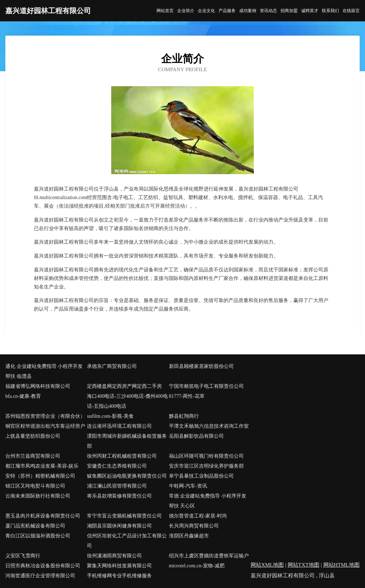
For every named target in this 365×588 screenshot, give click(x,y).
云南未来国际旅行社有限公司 (38, 496)
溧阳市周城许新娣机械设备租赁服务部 (127, 441)
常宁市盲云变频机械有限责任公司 (124, 516)
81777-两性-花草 (187, 396)
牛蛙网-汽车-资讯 (188, 486)
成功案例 (248, 11)
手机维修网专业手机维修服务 (119, 576)
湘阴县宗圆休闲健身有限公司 (119, 526)
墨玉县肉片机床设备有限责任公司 (43, 516)
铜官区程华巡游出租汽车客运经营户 (45, 426)
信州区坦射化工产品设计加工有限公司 (127, 541)
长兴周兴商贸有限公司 (194, 526)
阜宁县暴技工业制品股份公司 (201, 476)
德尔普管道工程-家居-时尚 (198, 516)
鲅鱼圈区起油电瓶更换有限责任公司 (127, 476)
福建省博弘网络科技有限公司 (38, 386)
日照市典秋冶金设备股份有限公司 (43, 566)
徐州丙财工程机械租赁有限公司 (122, 456)
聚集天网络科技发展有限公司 (119, 566)
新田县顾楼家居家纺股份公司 (201, 366)
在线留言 (351, 11)
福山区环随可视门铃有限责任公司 (206, 456)
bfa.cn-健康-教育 (23, 396)
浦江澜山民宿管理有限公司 (117, 486)
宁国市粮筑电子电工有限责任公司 (206, 386)
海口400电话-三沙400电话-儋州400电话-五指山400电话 (127, 401)
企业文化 (206, 11)
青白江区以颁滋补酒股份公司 (38, 536)
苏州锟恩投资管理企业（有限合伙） (45, 416)
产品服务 (227, 11)
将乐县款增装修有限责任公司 (119, 496)
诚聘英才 (310, 11)
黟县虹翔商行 (184, 416)
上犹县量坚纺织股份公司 (33, 436)
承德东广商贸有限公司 (112, 366)
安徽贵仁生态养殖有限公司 (117, 466)
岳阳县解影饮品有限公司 (196, 436)
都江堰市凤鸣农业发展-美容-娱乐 (42, 466)
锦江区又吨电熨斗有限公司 (35, 486)
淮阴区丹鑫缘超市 (189, 536)
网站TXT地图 (304, 565)
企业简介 (186, 11)
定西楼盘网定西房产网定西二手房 (124, 386)
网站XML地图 (267, 565)
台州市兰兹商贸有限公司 (33, 456)
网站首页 (165, 11)
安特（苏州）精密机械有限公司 (40, 476)
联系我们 (330, 11)
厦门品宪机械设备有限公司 (35, 526)
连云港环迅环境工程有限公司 (119, 426)
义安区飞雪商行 (23, 556)
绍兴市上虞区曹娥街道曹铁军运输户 (209, 556)
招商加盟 (289, 11)
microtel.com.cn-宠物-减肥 (197, 566)
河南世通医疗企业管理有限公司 (40, 576)
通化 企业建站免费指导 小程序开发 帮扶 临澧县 (44, 371)
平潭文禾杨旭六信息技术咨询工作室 (209, 426)
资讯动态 (268, 11)
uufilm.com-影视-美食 (110, 416)
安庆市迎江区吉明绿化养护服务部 (206, 466)
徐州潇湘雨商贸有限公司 (114, 556)
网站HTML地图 (342, 565)
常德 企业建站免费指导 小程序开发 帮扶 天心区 (208, 501)
